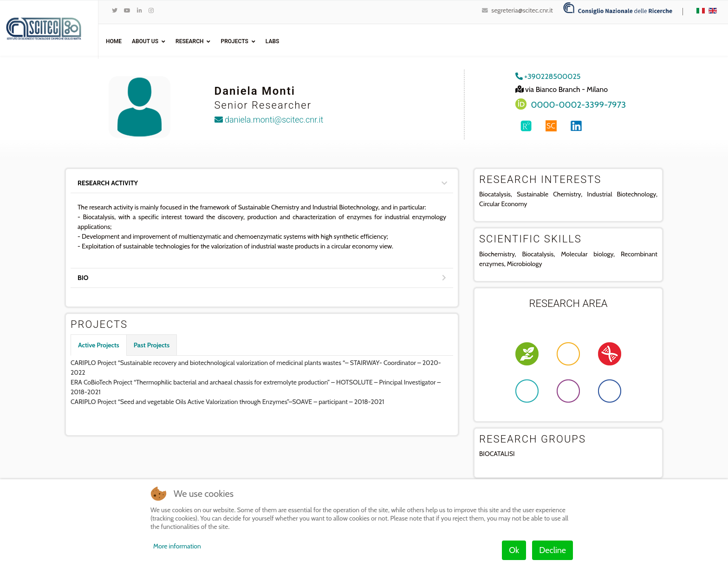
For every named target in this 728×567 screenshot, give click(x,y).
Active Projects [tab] (99, 345)
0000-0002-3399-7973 (579, 105)
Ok (514, 550)
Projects (234, 41)
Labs (273, 41)
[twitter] (115, 10)
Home (114, 41)
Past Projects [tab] (152, 345)
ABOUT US (145, 41)
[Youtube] (127, 10)
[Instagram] (151, 10)
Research (189, 41)
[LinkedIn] (140, 10)
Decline (552, 550)
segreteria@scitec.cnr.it (522, 10)
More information (177, 546)
